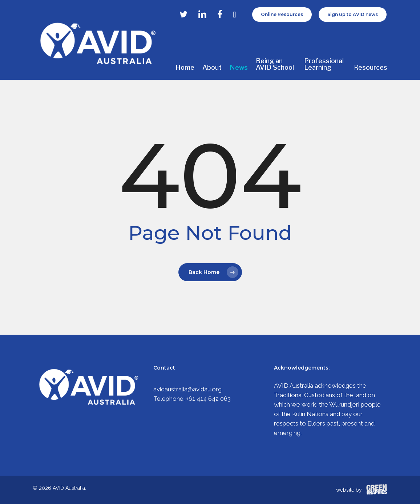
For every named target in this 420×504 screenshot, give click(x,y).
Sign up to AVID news (353, 14)
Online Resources (282, 14)
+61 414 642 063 (208, 399)
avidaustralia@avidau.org (187, 389)
